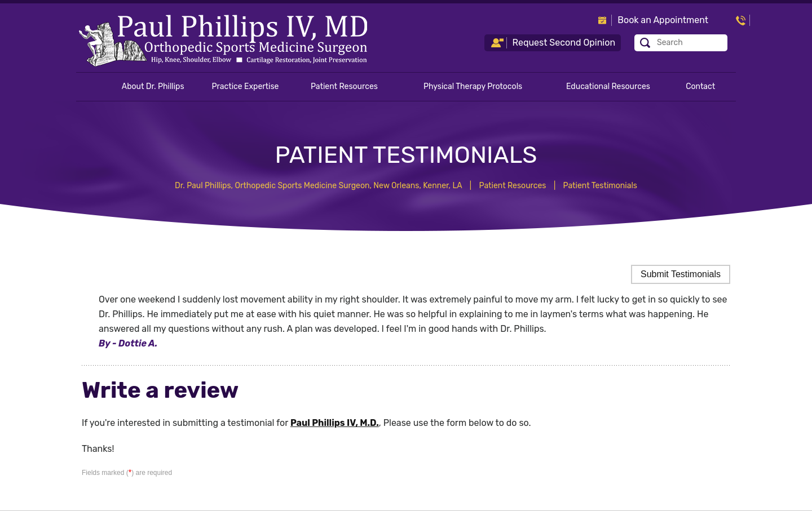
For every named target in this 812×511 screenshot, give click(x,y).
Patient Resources (344, 86)
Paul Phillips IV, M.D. (335, 423)
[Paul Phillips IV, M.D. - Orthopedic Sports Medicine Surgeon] (223, 40)
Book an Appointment (663, 20)
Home (92, 87)
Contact (700, 86)
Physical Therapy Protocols (473, 86)
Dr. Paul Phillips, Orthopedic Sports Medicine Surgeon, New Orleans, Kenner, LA (318, 186)
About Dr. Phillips (153, 86)
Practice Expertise (246, 86)
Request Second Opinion (564, 43)
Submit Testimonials (681, 274)
